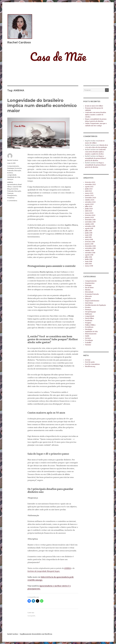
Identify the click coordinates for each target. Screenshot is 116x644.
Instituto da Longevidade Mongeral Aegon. (44, 571)
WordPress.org (90, 366)
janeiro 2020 (89, 217)
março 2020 (89, 213)
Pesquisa (88, 323)
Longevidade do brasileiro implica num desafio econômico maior (42, 105)
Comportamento (13, 166)
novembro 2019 (90, 222)
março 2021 (89, 193)
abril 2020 (89, 211)
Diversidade (89, 292)
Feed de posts (90, 362)
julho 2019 (88, 231)
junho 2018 (89, 259)
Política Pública (90, 325)
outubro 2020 (90, 200)
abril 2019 (88, 237)
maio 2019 (88, 235)
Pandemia (89, 321)
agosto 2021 (89, 187)
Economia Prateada (92, 294)
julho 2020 (89, 206)
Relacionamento (91, 334)
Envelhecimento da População (95, 305)
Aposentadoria (12, 184)
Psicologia (89, 329)
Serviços (10, 179)
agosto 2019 (89, 228)
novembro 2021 (90, 184)
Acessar (88, 360)
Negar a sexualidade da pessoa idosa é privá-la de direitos (96, 158)
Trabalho (88, 343)
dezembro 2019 (90, 220)
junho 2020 (89, 209)
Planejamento (12, 195)
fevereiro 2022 (90, 182)
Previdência (89, 327)
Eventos (10, 173)
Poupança (11, 198)
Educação (18, 170)
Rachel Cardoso (19, 42)
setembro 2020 (90, 202)
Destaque (11, 168)
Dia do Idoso (89, 288)
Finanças (10, 193)
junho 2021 (89, 189)
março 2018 (89, 266)
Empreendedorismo (92, 301)
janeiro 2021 (89, 195)
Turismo (88, 345)
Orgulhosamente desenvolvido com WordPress (36, 634)
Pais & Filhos (89, 318)
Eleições (88, 299)
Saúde (87, 336)
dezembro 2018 (90, 246)
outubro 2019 (89, 224)
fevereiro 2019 (90, 242)
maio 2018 (89, 261)
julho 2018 (88, 257)
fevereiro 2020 (90, 215)
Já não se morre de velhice (94, 106)
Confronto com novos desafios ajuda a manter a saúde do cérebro (96, 115)
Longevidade (12, 175)
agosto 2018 (89, 255)
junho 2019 (89, 233)
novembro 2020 (91, 198)
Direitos (88, 290)
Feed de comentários (92, 364)
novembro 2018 (90, 248)
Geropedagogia (90, 312)
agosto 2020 (89, 204)
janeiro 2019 (89, 244)
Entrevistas (89, 303)
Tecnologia (89, 340)
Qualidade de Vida (14, 177)
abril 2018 (88, 264)
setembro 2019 (90, 226)
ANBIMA (68, 568)
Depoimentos (90, 283)
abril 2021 (88, 191)
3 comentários (12, 201)
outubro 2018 (89, 250)
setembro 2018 (90, 253)
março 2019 (89, 239)
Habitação (89, 314)
